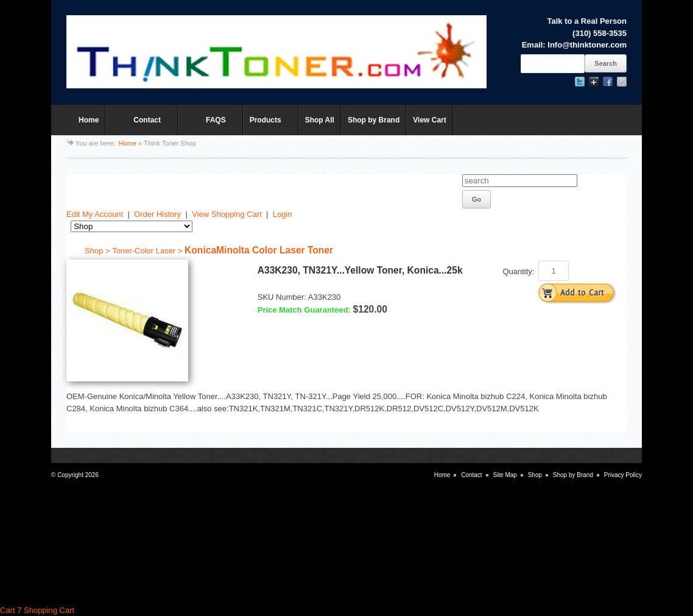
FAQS (207, 126)
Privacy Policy (623, 475)
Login (283, 214)
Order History (157, 214)
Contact (139, 126)
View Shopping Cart (227, 214)
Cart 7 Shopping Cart (37, 610)
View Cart (429, 120)
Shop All (320, 120)
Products (268, 126)
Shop (535, 475)
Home (89, 120)
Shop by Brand (374, 120)
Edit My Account (95, 214)
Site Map (505, 475)
